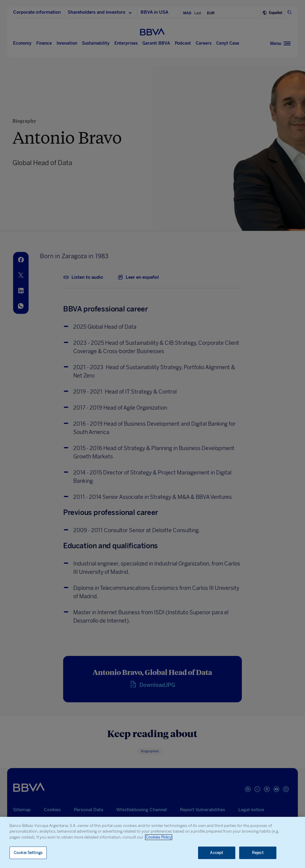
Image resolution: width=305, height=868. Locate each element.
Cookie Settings (28, 853)
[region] (152, 842)
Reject (258, 853)
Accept (217, 853)
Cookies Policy (159, 837)
